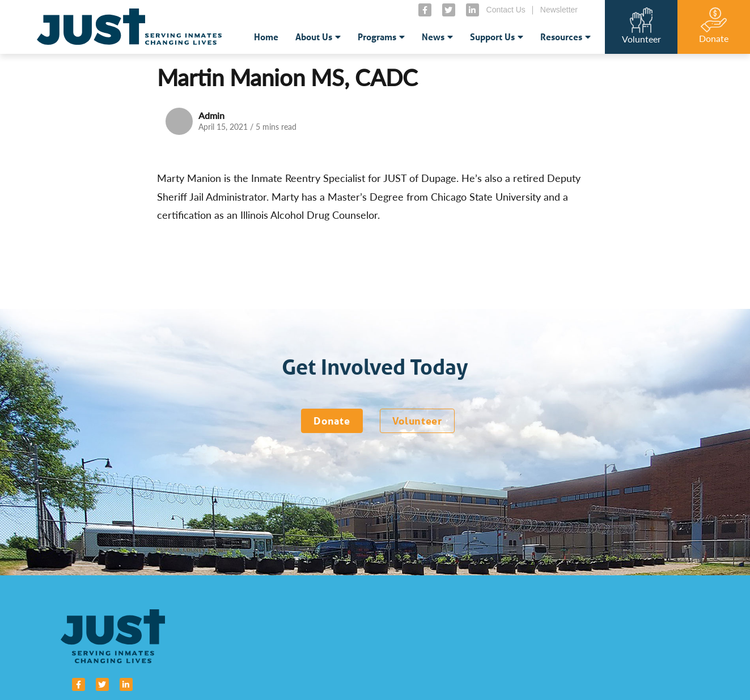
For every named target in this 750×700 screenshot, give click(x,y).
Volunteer (417, 421)
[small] (425, 10)
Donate (332, 421)
